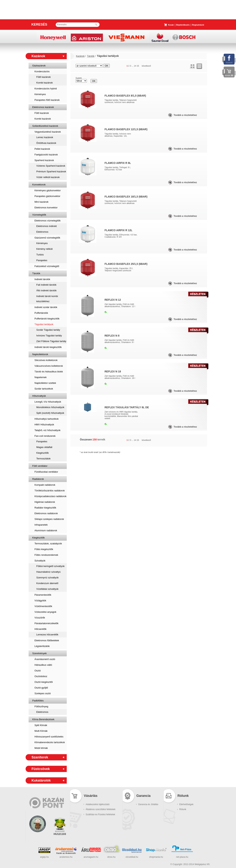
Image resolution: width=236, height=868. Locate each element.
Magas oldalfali (44, 447)
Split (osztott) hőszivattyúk (50, 413)
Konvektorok (39, 185)
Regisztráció (198, 25)
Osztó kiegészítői (44, 682)
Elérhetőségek (186, 804)
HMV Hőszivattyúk (44, 425)
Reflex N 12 (113, 300)
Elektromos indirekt (47, 226)
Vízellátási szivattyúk (47, 589)
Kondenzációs (42, 71)
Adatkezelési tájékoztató (98, 804)
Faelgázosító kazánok (46, 155)
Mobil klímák (41, 748)
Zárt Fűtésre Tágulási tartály (51, 341)
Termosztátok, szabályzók (48, 544)
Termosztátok (43, 459)
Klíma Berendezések (43, 719)
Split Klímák (41, 725)
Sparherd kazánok (44, 160)
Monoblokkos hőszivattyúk (50, 407)
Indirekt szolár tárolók (46, 307)
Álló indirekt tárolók (46, 290)
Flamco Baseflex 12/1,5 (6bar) (126, 129)
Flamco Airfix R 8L (118, 163)
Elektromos (42, 232)
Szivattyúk (40, 561)
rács (192, 66)
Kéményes (40, 94)
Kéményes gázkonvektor (48, 190)
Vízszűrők (40, 618)
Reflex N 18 (113, 371)
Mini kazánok (41, 202)
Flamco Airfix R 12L (118, 230)
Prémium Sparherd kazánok (51, 171)
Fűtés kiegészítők (44, 549)
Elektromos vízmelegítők (48, 221)
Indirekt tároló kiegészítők (48, 347)
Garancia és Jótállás (148, 804)
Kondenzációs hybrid (46, 89)
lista (199, 66)
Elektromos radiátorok (46, 513)
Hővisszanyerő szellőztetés (49, 737)
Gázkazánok (39, 66)
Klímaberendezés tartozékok (50, 742)
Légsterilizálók (42, 646)
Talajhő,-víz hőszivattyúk (47, 430)
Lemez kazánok (45, 137)
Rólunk (183, 809)
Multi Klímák (41, 731)
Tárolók (36, 273)
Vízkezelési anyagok (45, 612)
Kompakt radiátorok (45, 485)
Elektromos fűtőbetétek (47, 640)
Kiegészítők (42, 453)
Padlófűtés (38, 701)
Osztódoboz (41, 676)
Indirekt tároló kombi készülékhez (47, 299)
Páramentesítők (43, 595)
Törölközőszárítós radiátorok (50, 491)
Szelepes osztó (43, 693)
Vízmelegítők (39, 215)
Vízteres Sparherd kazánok (51, 166)
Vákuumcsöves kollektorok (49, 366)
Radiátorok (38, 479)
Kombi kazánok (45, 83)
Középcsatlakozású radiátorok (50, 496)
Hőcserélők (40, 629)
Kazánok (38, 56)
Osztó (38, 671)
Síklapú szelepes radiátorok (49, 519)
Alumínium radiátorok (46, 530)
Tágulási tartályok (44, 324)
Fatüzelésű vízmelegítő (47, 266)
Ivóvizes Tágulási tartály (49, 336)
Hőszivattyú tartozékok (47, 419)
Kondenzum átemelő (47, 583)
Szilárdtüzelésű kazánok (45, 126)
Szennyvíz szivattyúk (47, 578)
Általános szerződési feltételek (101, 809)
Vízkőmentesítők (43, 606)
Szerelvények (39, 653)
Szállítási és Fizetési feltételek (100, 814)
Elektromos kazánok (43, 107)
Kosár (171, 25)
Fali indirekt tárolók (46, 285)
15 (138, 66)
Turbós (40, 255)
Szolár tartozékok (44, 389)
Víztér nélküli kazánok (48, 177)
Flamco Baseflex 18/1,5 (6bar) (126, 197)
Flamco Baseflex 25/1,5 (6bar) (126, 264)
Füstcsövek (41, 769)
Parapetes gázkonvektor (47, 196)
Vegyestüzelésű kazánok (48, 132)
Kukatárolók (41, 780)
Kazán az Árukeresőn (66, 853)
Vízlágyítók (40, 601)
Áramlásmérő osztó (45, 659)
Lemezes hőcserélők (47, 635)
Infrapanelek (41, 525)
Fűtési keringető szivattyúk (50, 566)
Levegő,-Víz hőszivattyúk (48, 402)
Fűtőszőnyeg (41, 706)
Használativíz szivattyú (48, 572)
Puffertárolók (41, 313)
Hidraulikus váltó (43, 665)
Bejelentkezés (183, 25)
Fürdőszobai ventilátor (46, 472)
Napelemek (41, 377)
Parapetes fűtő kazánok (47, 100)
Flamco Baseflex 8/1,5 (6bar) (125, 96)
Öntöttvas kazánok (46, 143)
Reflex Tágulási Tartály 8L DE (127, 407)
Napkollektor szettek (45, 383)
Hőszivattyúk (39, 396)
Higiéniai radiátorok (45, 502)
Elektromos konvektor (46, 208)
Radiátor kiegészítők (45, 508)
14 (135, 66)
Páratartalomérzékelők (46, 623)
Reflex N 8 (112, 336)
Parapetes (42, 260)
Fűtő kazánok (44, 77)
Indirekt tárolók (42, 279)
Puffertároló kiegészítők (47, 319)
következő (146, 66)
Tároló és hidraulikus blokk (49, 372)
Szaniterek (40, 757)
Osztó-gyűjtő (41, 688)
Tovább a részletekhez (185, 115)
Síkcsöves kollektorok (46, 360)
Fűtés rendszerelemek (46, 555)
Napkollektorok (40, 354)
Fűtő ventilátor (40, 466)
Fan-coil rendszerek (45, 436)
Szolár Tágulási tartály (48, 330)
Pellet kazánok (42, 149)
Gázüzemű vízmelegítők (47, 238)
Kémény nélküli (44, 249)
